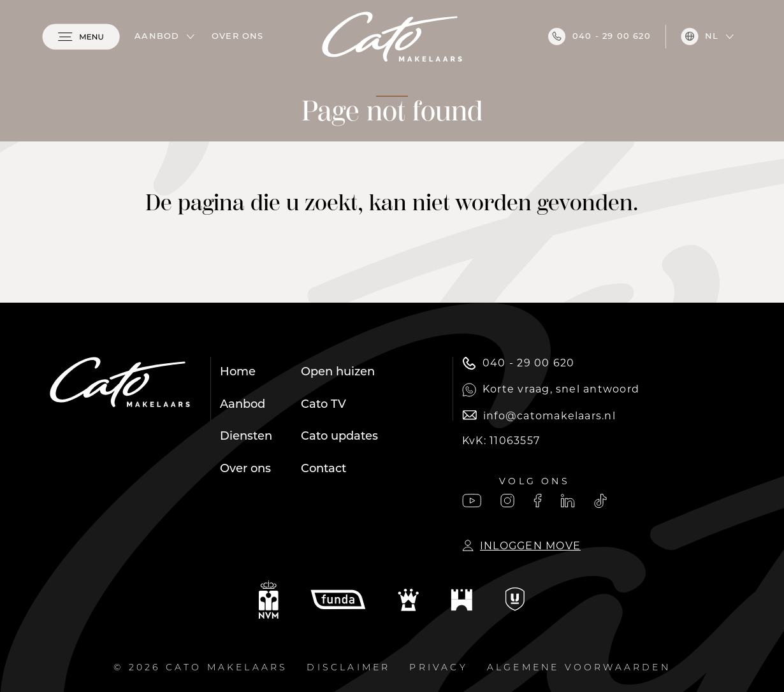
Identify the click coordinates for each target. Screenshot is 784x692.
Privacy (438, 668)
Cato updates (339, 437)
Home (238, 372)
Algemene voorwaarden (579, 668)
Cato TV (323, 405)
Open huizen (338, 372)
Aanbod (157, 37)
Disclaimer (348, 668)
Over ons (238, 37)
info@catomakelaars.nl (539, 416)
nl (700, 36)
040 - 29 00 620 (599, 36)
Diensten (246, 437)
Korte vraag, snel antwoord (551, 390)
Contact (323, 469)
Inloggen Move (521, 546)
